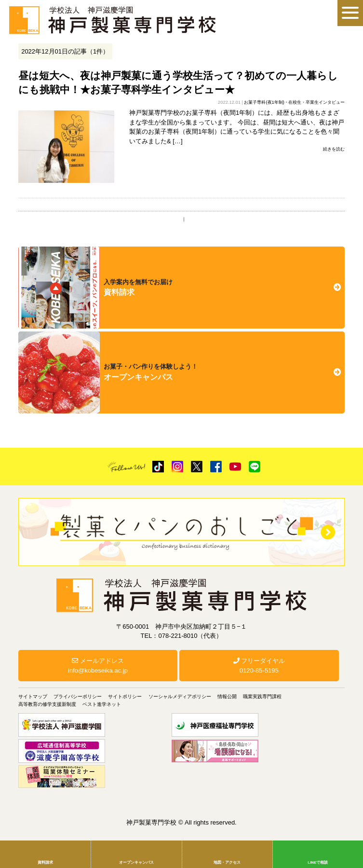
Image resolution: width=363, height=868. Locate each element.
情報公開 (227, 696)
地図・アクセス (227, 862)
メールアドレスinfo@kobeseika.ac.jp (98, 666)
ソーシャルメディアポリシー (180, 696)
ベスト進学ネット (102, 704)
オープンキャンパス (136, 862)
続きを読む (334, 149)
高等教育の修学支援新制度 (47, 704)
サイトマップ (33, 696)
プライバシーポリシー (78, 696)
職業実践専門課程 (262, 696)
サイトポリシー (125, 696)
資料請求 (45, 862)
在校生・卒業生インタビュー (316, 102)
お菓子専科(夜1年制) (264, 102)
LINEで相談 (318, 862)
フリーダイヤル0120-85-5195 (259, 666)
